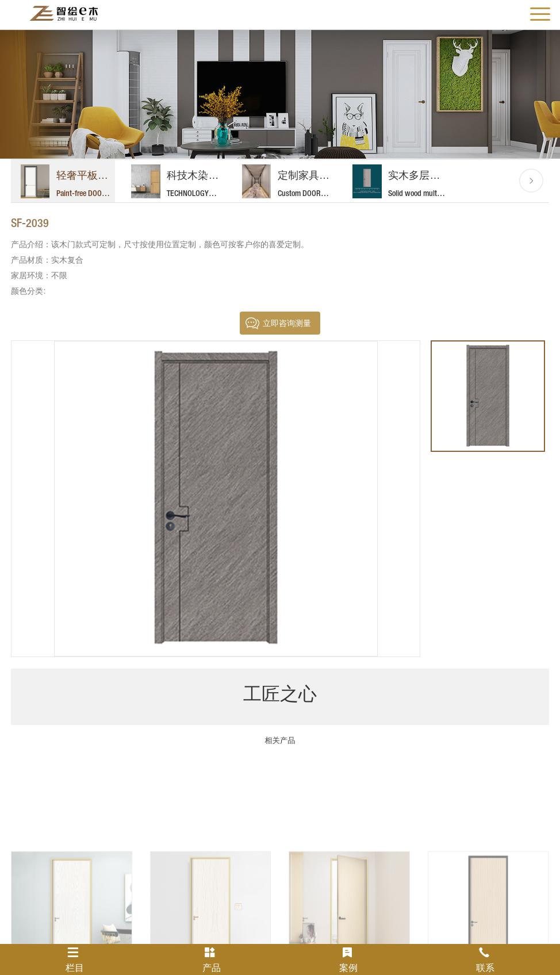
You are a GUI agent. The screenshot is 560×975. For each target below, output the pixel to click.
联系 (485, 959)
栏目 (75, 959)
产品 (212, 959)
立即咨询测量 (287, 323)
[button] (531, 181)
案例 (348, 959)
